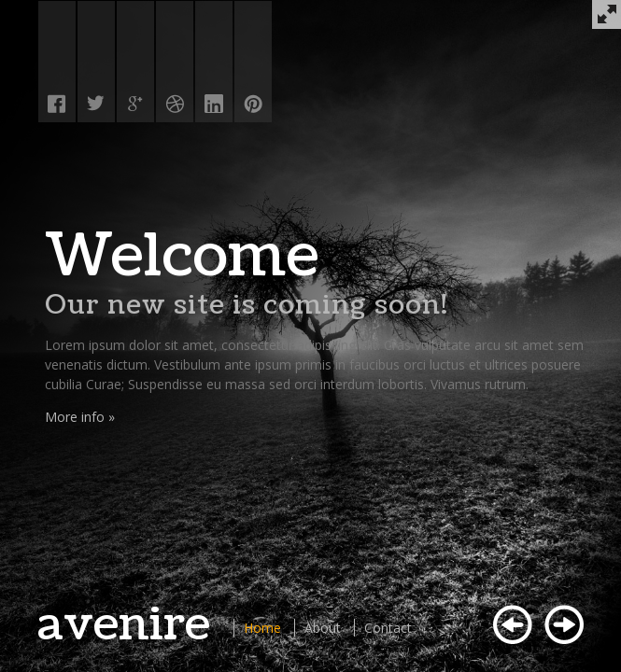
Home (262, 628)
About (323, 628)
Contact (388, 628)
